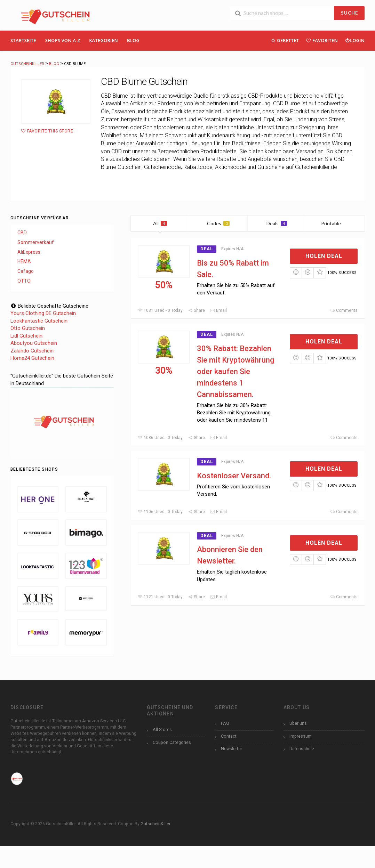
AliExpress (29, 252)
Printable (335, 223)
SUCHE (349, 13)
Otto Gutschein (28, 328)
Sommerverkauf (36, 242)
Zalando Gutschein (32, 351)
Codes (218, 223)
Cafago (26, 271)
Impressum (301, 736)
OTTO (24, 281)
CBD (22, 233)
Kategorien (103, 40)
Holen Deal (324, 256)
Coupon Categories (172, 742)
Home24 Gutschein (32, 358)
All (160, 223)
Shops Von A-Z (63, 40)
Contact (229, 736)
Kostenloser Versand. (234, 476)
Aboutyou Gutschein (34, 343)
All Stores (162, 729)
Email (218, 310)
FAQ (225, 723)
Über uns (298, 723)
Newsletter (232, 749)
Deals (277, 223)
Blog (133, 40)
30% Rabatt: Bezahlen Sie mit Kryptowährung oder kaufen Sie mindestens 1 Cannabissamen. (236, 371)
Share (196, 310)
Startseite (23, 40)
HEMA (24, 261)
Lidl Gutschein (26, 336)
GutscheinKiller (155, 824)
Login (355, 40)
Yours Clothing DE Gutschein (43, 313)
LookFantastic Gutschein (39, 321)
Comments (344, 310)
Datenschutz (302, 749)
